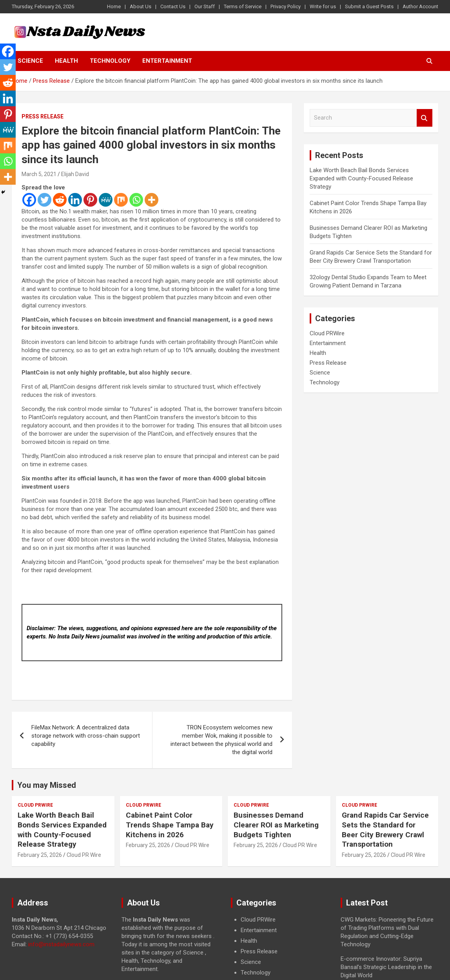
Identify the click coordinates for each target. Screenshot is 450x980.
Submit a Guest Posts (369, 6)
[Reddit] (60, 200)
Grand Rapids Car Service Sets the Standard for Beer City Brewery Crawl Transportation (385, 830)
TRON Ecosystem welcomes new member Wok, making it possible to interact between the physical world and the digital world (221, 740)
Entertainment (167, 61)
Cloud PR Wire (84, 855)
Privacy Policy (286, 6)
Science (30, 61)
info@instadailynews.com (61, 944)
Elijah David (75, 174)
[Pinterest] (90, 200)
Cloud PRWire (327, 333)
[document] (280, 946)
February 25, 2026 (40, 855)
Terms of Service (243, 6)
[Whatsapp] (136, 200)
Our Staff (205, 6)
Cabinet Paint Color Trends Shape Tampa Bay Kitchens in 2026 (170, 825)
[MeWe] (106, 200)
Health (66, 61)
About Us (141, 6)
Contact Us (173, 6)
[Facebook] (29, 200)
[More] (152, 200)
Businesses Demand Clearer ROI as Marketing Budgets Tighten (276, 825)
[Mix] (121, 200)
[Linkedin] (75, 200)
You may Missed (47, 785)
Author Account (420, 6)
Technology (110, 61)
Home (114, 6)
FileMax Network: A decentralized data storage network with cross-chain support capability (86, 736)
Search (425, 118)
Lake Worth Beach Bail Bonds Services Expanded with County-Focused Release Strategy (361, 178)
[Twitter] (44, 200)
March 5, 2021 (39, 174)
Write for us (323, 6)
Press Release (43, 116)
